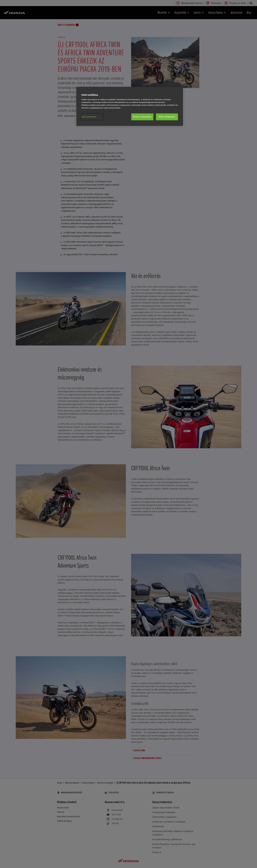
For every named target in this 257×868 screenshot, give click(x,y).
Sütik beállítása (89, 117)
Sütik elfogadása (167, 117)
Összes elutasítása (142, 117)
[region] (130, 106)
